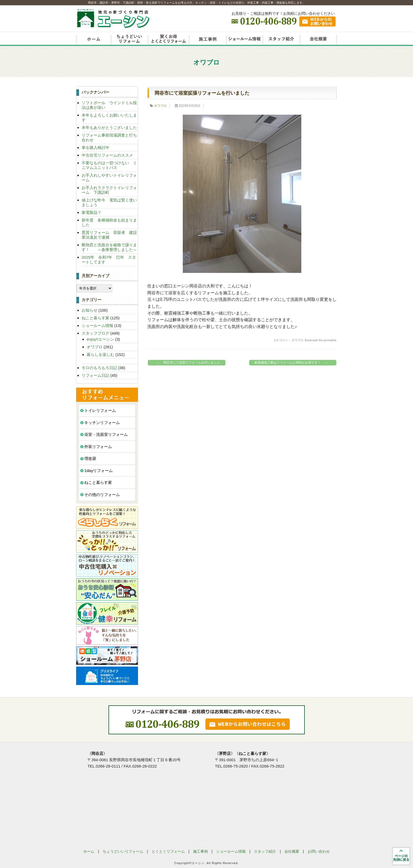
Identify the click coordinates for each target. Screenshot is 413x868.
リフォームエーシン (94, 39)
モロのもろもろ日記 (99, 368)
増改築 (90, 458)
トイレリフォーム (100, 410)
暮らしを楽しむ (100, 355)
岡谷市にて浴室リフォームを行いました (187, 363)
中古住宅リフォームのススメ (107, 155)
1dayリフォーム (99, 471)
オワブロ (160, 106)
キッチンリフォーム (102, 423)
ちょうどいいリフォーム (129, 39)
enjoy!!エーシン (100, 339)
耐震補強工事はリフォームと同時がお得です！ (292, 363)
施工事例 (200, 851)
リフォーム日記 (95, 375)
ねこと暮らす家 (95, 318)
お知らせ (90, 310)
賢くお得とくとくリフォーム (168, 39)
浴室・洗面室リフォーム (106, 434)
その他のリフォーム (102, 495)
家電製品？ (92, 212)
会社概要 (318, 39)
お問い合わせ (319, 851)
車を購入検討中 (95, 148)
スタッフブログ (95, 333)
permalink (330, 340)
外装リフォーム (98, 447)
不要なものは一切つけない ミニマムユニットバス (109, 165)
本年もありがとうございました (109, 127)
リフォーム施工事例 (208, 39)
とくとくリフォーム (168, 851)
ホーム (89, 851)
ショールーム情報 (244, 39)
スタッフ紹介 (281, 39)
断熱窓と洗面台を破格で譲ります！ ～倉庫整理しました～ (109, 247)
